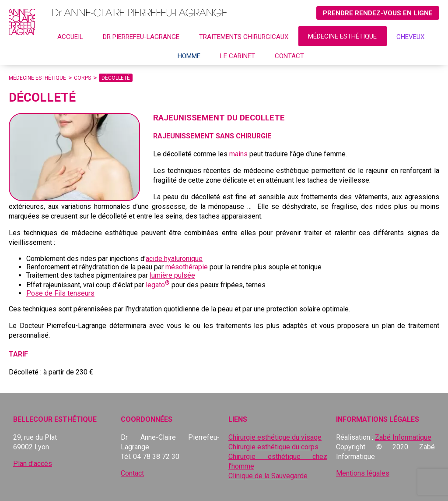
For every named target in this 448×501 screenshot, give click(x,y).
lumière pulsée (172, 275)
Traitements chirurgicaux (244, 37)
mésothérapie (187, 267)
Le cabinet (238, 56)
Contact (289, 56)
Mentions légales (363, 473)
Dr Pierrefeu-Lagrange (141, 37)
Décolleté (116, 78)
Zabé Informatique (403, 437)
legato (158, 285)
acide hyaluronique (174, 259)
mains (238, 154)
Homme (189, 56)
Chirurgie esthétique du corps (273, 447)
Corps (82, 78)
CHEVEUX (410, 37)
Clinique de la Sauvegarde (268, 476)
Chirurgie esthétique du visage (275, 437)
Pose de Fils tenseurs (60, 293)
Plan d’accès (33, 464)
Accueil (70, 37)
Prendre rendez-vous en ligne (378, 13)
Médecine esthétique (342, 36)
